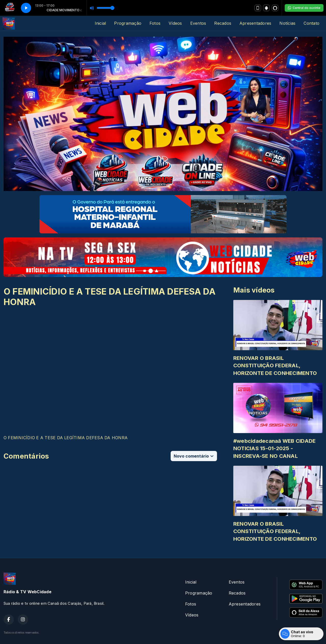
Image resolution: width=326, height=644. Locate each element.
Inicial (100, 23)
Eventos (198, 23)
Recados (223, 23)
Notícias (287, 23)
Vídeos (175, 23)
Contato (311, 23)
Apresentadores (255, 23)
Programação (128, 23)
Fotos (155, 23)
